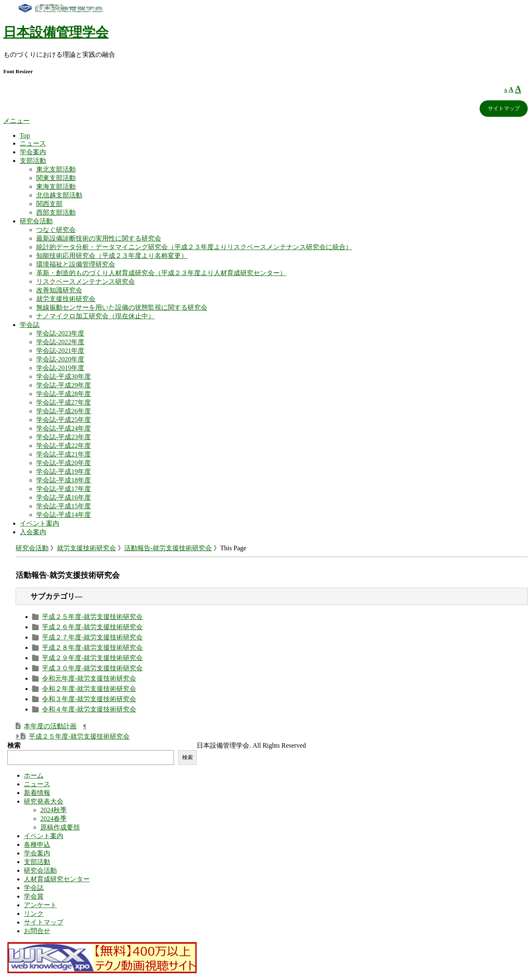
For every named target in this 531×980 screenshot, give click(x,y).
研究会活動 (36, 221)
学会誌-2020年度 (60, 359)
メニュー (16, 121)
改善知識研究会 (59, 290)
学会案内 (33, 152)
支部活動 (33, 161)
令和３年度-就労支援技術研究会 (89, 699)
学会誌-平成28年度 (64, 394)
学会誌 (30, 325)
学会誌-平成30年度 (64, 376)
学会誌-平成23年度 (64, 437)
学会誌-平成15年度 (64, 506)
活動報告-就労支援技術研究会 (168, 548)
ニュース (33, 143)
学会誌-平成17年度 (64, 489)
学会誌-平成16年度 (64, 497)
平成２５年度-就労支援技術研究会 (92, 617)
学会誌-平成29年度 (64, 385)
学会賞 (34, 896)
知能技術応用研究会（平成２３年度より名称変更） (112, 256)
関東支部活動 (56, 178)
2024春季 (53, 819)
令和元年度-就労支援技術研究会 (89, 678)
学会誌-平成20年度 (64, 463)
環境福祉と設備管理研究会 (76, 264)
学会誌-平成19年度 (64, 471)
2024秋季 (53, 810)
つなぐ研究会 (56, 230)
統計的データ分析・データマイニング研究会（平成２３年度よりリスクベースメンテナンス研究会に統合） (194, 247)
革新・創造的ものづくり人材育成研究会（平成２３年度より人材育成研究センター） (161, 273)
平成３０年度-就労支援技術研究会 (92, 668)
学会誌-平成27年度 (64, 402)
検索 (14, 745)
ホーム (34, 775)
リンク (34, 914)
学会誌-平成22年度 (64, 446)
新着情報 (37, 793)
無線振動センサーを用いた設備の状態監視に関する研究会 (122, 307)
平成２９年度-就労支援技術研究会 (92, 658)
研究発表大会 (44, 801)
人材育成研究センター (57, 879)
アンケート (40, 905)
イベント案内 (39, 523)
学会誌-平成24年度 (64, 428)
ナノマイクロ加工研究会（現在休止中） (95, 316)
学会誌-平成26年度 (64, 411)
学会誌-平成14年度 (64, 515)
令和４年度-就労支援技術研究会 (89, 709)
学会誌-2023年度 (60, 333)
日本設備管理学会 (56, 32)
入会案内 (33, 532)
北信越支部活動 (59, 195)
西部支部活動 (56, 212)
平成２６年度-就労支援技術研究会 (92, 627)
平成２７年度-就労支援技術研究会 (92, 637)
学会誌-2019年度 (60, 368)
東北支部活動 (56, 169)
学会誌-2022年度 (60, 342)
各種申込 (37, 844)
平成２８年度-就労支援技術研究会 (92, 648)
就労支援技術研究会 (66, 299)
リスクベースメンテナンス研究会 (86, 281)
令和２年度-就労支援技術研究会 (89, 689)
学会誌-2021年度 (60, 351)
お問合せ (37, 931)
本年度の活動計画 (50, 726)
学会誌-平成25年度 (64, 420)
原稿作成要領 (60, 827)
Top (25, 136)
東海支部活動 (56, 187)
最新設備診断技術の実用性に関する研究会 (99, 238)
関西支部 (49, 204)
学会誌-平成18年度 (64, 480)
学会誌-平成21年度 (64, 454)
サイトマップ (504, 108)
